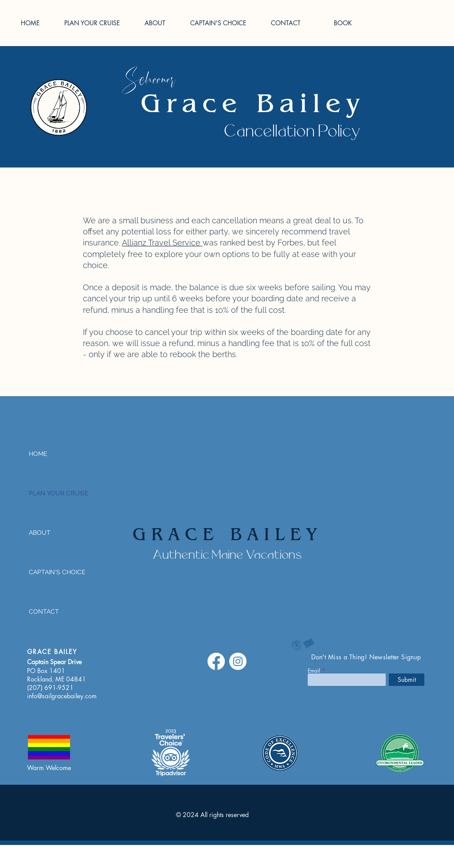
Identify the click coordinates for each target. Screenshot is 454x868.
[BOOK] (343, 23)
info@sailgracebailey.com (62, 696)
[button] (98, 23)
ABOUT (40, 533)
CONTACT (44, 611)
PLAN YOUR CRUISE (58, 493)
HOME (38, 454)
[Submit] (407, 680)
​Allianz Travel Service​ (162, 243)
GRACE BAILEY (227, 536)
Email (314, 671)
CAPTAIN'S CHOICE (57, 572)
